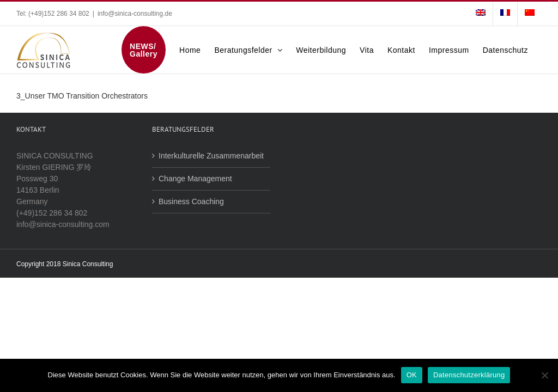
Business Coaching (191, 201)
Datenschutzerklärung (469, 375)
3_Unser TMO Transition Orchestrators (82, 96)
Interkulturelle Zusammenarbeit (211, 156)
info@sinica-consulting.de (135, 14)
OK (412, 375)
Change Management (195, 179)
